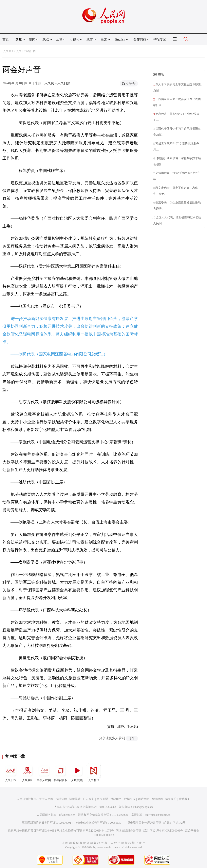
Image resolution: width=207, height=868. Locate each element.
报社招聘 (61, 799)
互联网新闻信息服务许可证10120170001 (46, 823)
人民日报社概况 (27, 799)
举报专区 (160, 39)
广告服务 (89, 799)
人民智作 (94, 773)
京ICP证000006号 (172, 831)
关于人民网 (46, 799)
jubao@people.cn (143, 807)
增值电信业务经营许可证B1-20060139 (98, 823)
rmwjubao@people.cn (158, 815)
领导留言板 (60, 773)
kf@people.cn (67, 815)
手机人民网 (44, 773)
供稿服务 (116, 799)
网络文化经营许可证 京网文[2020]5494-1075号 (85, 831)
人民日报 (11, 773)
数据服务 (130, 799)
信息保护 (171, 799)
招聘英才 (75, 799)
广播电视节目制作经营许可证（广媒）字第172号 (155, 823)
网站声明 (144, 799)
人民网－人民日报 (57, 83)
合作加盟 (102, 799)
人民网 (7, 51)
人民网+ (27, 773)
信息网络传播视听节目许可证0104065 (31, 831)
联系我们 (185, 799)
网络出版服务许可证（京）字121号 (138, 831)
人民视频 (77, 773)
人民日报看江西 (26, 51)
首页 (6, 39)
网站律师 (157, 799)
